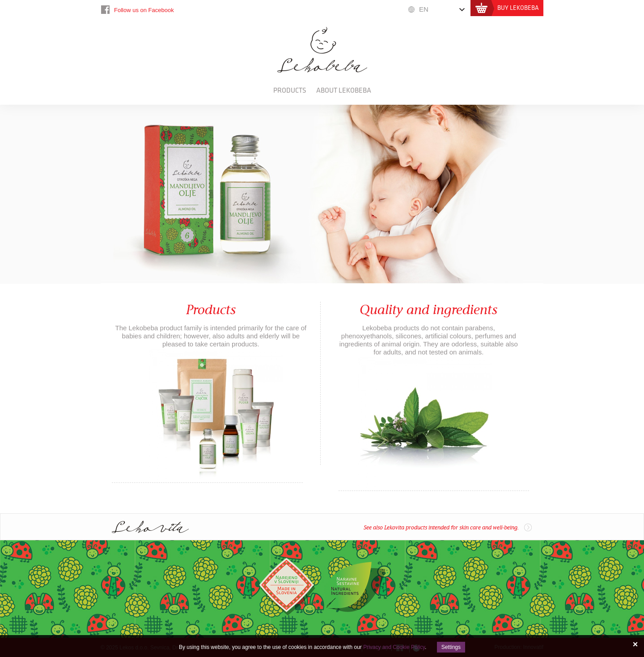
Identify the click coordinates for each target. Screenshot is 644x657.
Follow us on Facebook (144, 10)
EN (424, 9)
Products (290, 91)
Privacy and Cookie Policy (394, 647)
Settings (451, 647)
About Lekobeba (344, 91)
